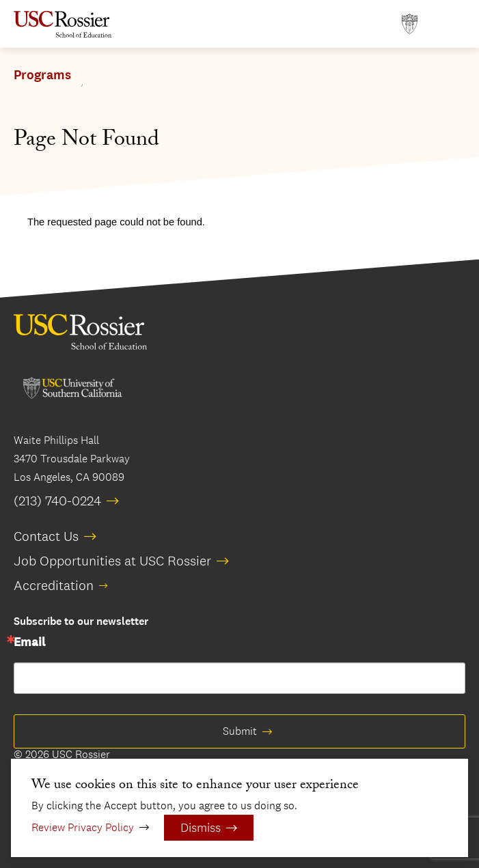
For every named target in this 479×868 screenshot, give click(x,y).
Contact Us (46, 536)
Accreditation (54, 585)
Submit (240, 731)
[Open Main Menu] (452, 24)
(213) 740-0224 (57, 501)
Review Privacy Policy (83, 827)
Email (29, 643)
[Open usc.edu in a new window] (410, 24)
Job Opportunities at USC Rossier (112, 561)
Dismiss (201, 828)
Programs (42, 75)
